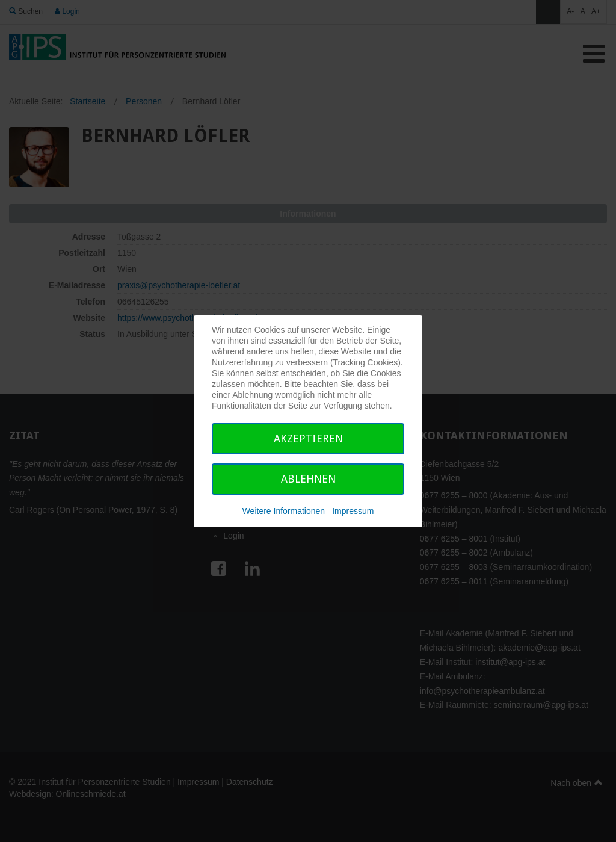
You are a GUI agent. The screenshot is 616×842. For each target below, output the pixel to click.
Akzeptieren (308, 438)
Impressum (353, 511)
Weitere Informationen (284, 511)
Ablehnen (308, 479)
